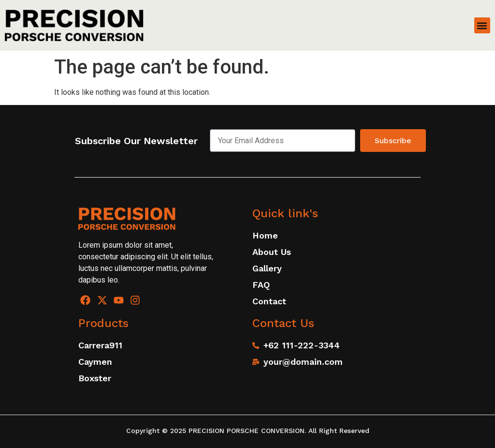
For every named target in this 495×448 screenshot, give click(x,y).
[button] (482, 25)
